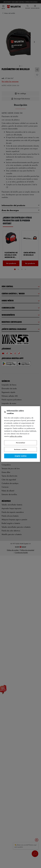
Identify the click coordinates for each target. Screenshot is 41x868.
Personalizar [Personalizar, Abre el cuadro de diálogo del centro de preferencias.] (21, 443)
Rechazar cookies (20, 449)
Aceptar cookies (21, 456)
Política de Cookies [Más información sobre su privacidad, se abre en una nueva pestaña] (16, 436)
